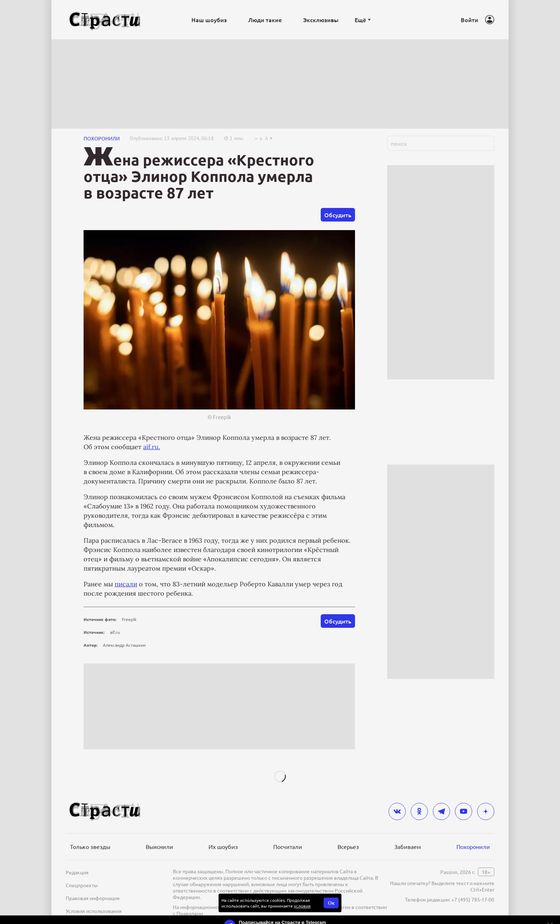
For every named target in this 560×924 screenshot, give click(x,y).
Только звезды (90, 846)
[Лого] (105, 20)
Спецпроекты (82, 885)
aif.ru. (152, 447)
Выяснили (159, 846)
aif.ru (115, 632)
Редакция (77, 872)
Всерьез (348, 846)
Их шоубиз (223, 846)
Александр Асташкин (124, 645)
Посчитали (288, 846)
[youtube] (464, 811)
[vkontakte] (397, 811)
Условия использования (94, 911)
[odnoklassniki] (419, 811)
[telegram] (441, 811)
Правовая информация (93, 898)
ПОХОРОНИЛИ (102, 138)
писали (126, 584)
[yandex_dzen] (486, 811)
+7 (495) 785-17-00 (473, 899)
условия (302, 906)
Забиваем (408, 846)
